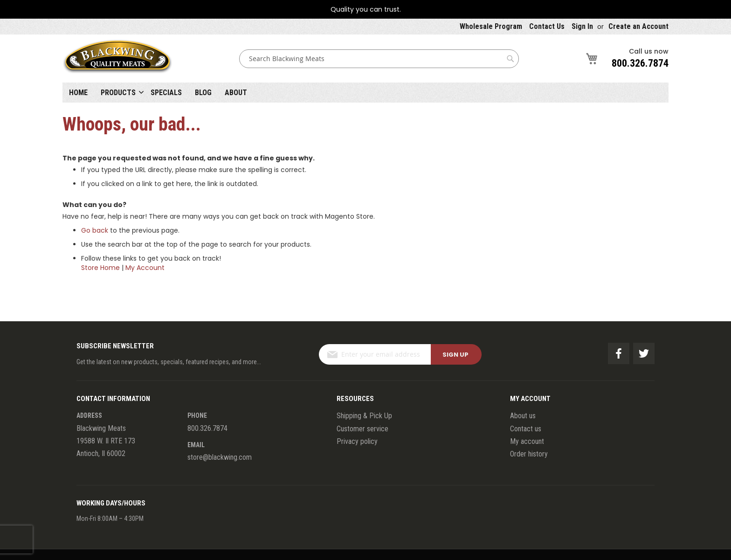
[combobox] (379, 59)
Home (78, 93)
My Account (145, 268)
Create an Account (638, 26)
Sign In (582, 26)
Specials (166, 93)
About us (523, 416)
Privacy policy (357, 441)
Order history (529, 454)
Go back (95, 230)
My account (527, 441)
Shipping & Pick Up (364, 416)
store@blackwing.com (220, 457)
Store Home (100, 268)
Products (118, 93)
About (236, 93)
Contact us (526, 429)
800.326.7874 (640, 63)
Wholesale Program (491, 26)
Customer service (362, 429)
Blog (203, 93)
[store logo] (117, 59)
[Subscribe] (456, 354)
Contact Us (547, 26)
